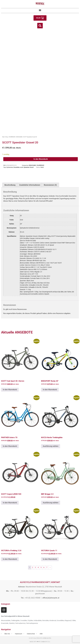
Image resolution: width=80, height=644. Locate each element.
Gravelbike (16, 167)
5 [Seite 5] (41, 567)
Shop (7, 137)
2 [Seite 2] (32, 567)
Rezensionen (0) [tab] (50, 185)
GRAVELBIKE (19, 137)
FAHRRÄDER (12, 137)
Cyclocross (10, 167)
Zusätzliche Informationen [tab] (30, 185)
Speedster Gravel (29, 167)
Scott (42, 167)
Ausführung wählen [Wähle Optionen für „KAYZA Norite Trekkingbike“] (51, 446)
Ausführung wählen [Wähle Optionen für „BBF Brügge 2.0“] (51, 503)
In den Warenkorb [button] (10, 390)
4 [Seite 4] (38, 567)
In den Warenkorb (41, 159)
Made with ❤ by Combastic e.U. (40, 642)
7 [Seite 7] (47, 567)
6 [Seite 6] (44, 567)
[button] (40, 10)
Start (3, 137)
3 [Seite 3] (35, 567)
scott (22, 167)
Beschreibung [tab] (10, 185)
